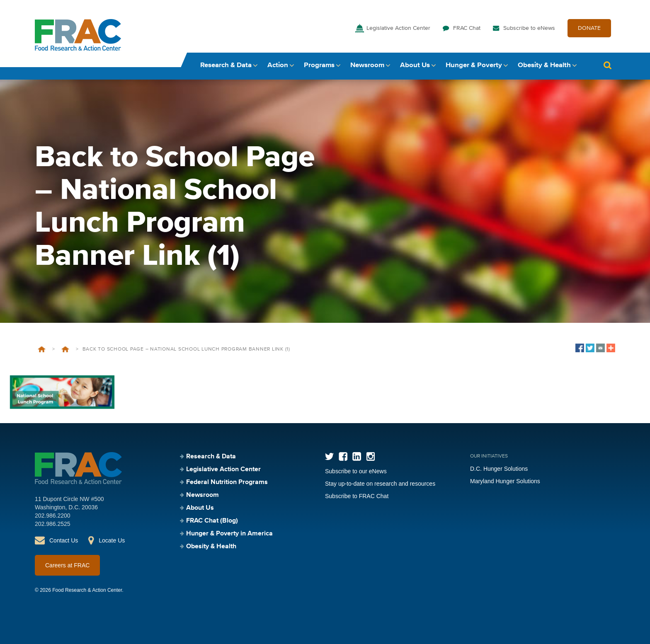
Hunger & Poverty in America (229, 534)
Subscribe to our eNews (356, 471)
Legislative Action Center (398, 28)
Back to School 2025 (65, 349)
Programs (319, 65)
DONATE (589, 28)
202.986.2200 (53, 516)
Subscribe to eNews (529, 28)
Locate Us (112, 540)
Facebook (343, 456)
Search (607, 65)
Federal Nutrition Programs (227, 482)
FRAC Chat (467, 28)
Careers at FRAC (67, 565)
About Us (415, 65)
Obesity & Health (544, 65)
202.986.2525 (53, 524)
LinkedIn (357, 456)
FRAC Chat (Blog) (212, 521)
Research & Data (226, 65)
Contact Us (64, 540)
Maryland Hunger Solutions (505, 481)
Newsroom (367, 65)
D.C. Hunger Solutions (499, 469)
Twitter (329, 456)
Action (278, 65)
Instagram (370, 456)
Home (42, 349)
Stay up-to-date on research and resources (380, 484)
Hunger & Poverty (474, 65)
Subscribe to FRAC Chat (357, 496)
